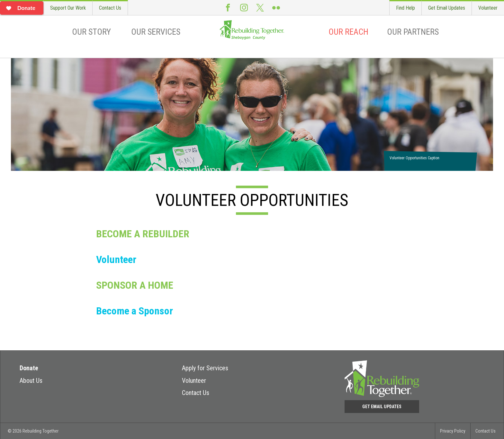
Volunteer (488, 8)
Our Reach (348, 32)
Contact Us (110, 8)
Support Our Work (68, 8)
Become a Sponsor (135, 311)
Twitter (260, 8)
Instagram (244, 8)
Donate (29, 368)
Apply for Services (205, 368)
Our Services (156, 32)
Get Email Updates (447, 8)
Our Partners (413, 32)
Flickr (276, 8)
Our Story (91, 32)
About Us (31, 381)
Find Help (405, 8)
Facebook (228, 8)
